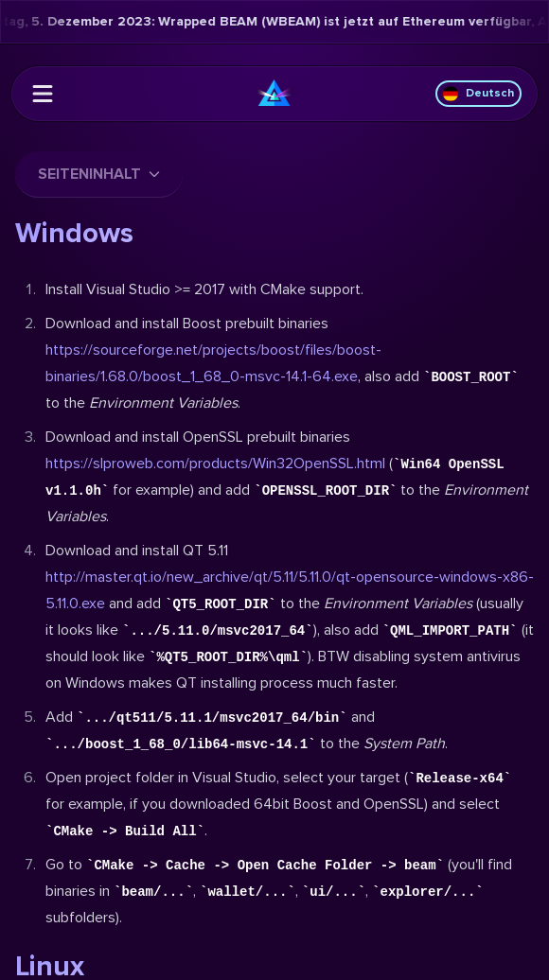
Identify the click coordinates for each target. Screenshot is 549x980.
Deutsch (478, 94)
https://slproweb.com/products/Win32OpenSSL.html (215, 464)
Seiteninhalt (99, 174)
